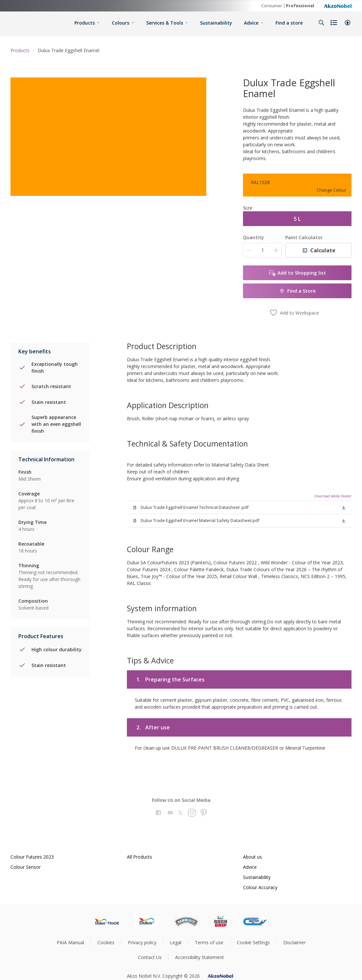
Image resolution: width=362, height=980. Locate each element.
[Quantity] (262, 250)
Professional (300, 6)
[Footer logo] (107, 922)
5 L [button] (297, 219)
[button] (348, 23)
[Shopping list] (334, 23)
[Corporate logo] (338, 6)
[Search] (321, 23)
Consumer (272, 6)
